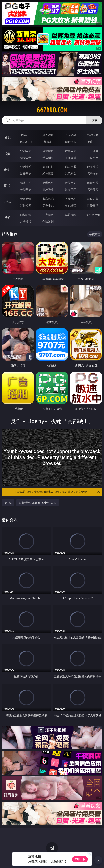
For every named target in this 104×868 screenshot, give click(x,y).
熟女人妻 (26, 158)
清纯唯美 (48, 190)
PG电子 (26, 135)
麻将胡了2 (26, 142)
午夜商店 (48, 215)
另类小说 (48, 206)
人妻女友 (71, 199)
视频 (7, 154)
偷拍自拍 (48, 167)
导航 (7, 218)
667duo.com (52, 110)
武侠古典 (93, 199)
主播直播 (71, 158)
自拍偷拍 (48, 151)
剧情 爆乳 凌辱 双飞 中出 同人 (38, 503)
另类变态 (93, 174)
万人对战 (71, 135)
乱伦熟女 (71, 174)
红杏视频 (26, 221)
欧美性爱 (93, 167)
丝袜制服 (48, 158)
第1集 (8, 503)
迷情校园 (26, 206)
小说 (7, 202)
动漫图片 (93, 183)
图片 (7, 186)
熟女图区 (71, 190)
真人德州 (48, 135)
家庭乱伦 (48, 199)
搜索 (94, 120)
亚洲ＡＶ (26, 151)
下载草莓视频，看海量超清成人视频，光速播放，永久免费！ (57, 492)
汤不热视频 (93, 215)
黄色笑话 (71, 206)
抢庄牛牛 (93, 142)
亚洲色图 (48, 183)
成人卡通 (71, 167)
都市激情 (26, 199)
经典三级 (48, 174)
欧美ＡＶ (71, 151)
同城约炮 (26, 215)
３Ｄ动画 (93, 151)
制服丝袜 (26, 174)
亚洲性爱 (26, 167)
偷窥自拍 (26, 183)
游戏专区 (93, 135)
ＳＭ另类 (93, 158)
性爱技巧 (93, 206)
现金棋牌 (71, 142)
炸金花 (48, 142)
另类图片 (93, 190)
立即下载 (80, 859)
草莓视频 (71, 215)
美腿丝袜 (26, 190)
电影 (7, 170)
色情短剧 (48, 221)
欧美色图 (71, 183)
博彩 (7, 138)
